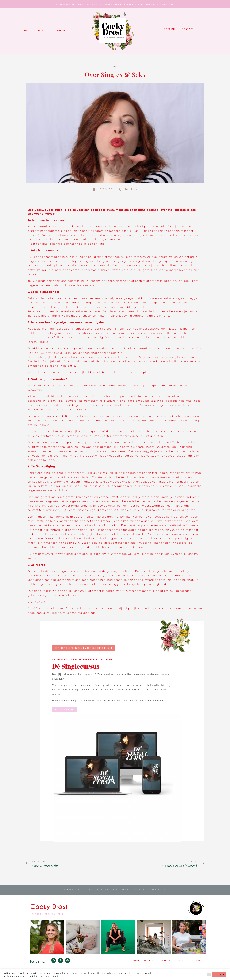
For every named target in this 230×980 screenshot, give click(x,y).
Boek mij (170, 29)
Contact (188, 29)
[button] (209, 975)
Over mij (43, 31)
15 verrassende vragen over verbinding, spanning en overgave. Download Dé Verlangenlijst (115, 4)
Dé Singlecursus (57, 613)
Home (28, 31)
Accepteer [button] (219, 974)
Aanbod (62, 31)
